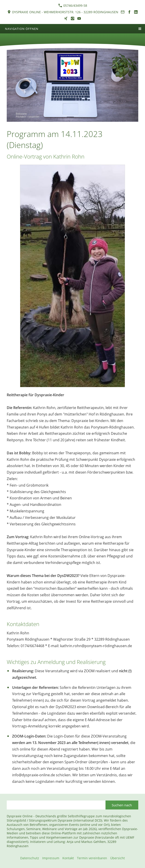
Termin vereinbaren (92, 858)
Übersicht (118, 858)
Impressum (51, 858)
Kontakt (68, 858)
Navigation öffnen (22, 29)
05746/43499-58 (73, 5)
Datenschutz (30, 858)
